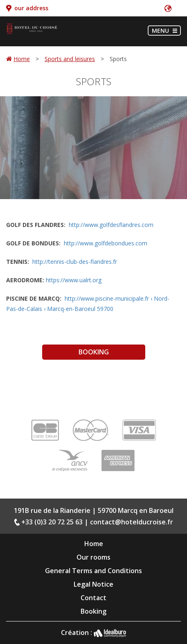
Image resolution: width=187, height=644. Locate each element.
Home (22, 59)
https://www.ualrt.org (74, 280)
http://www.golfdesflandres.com (111, 225)
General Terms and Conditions (93, 571)
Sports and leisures (70, 59)
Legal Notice (93, 584)
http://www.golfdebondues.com (106, 243)
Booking (94, 352)
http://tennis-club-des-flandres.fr (75, 262)
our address (31, 8)
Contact (93, 598)
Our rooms (93, 557)
